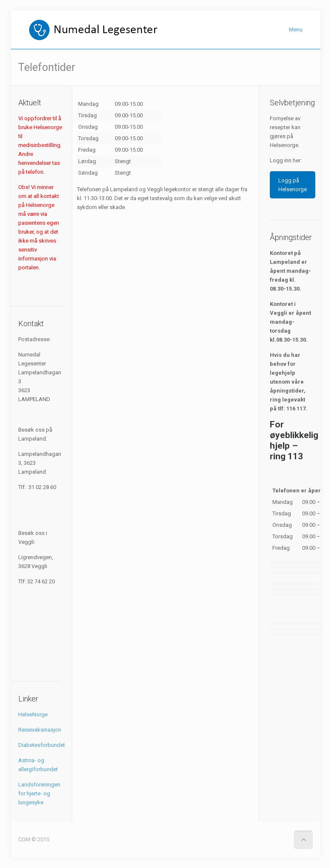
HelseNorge (33, 714)
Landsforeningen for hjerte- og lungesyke (39, 793)
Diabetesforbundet (42, 745)
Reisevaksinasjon (40, 730)
